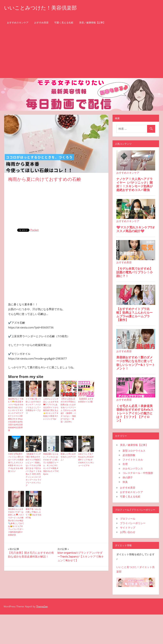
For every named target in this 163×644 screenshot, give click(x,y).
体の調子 (128, 477)
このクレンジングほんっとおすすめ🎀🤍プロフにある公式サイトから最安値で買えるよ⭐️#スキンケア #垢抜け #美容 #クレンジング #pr (51, 409)
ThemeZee (42, 606)
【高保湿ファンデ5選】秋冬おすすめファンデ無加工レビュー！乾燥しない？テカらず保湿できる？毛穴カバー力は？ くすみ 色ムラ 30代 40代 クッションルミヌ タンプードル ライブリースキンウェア (34, 470)
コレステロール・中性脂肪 (138, 473)
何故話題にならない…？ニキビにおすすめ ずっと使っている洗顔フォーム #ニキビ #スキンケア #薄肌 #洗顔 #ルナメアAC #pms (51, 464)
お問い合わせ (128, 532)
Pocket (34, 230)
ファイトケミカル (133, 460)
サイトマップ (128, 528)
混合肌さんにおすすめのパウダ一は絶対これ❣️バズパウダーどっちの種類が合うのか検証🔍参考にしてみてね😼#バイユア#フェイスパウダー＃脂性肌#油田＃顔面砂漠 (16, 522)
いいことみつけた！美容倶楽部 (40, 8)
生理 (125, 464)
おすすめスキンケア (18, 23)
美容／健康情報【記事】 (92, 23)
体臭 (125, 482)
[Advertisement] (81, 54)
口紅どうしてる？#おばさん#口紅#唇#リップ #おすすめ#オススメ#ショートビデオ (86, 460)
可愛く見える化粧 (64, 23)
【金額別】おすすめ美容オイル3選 (86, 400)
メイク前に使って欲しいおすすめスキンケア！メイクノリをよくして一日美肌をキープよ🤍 (33, 406)
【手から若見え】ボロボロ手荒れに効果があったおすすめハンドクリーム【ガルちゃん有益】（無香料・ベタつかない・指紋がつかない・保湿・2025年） (68, 410)
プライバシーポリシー (133, 523)
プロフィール (128, 519)
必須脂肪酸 (129, 455)
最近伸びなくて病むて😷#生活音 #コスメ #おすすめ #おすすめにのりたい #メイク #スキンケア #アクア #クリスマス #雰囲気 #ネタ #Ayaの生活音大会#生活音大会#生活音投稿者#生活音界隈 (16, 415)
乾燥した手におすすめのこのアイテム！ (68, 457)
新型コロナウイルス (134, 451)
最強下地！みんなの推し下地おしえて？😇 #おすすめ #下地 (33, 513)
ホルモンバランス (133, 468)
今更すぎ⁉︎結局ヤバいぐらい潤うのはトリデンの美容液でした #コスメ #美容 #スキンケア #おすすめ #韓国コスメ (16, 462)
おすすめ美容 (41, 23)
